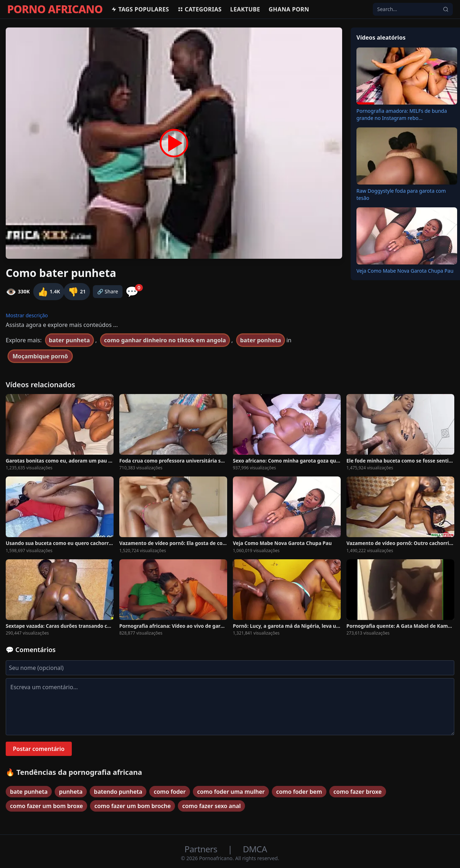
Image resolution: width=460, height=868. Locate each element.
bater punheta (69, 340)
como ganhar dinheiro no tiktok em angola (165, 340)
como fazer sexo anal (211, 806)
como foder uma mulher (231, 792)
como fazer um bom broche (132, 806)
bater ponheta (261, 340)
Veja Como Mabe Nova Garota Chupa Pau (405, 271)
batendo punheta (118, 792)
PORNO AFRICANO (55, 9)
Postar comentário (39, 749)
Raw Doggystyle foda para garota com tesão (401, 194)
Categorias (199, 9)
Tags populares (140, 9)
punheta (71, 792)
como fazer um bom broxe (46, 806)
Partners (202, 849)
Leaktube (245, 9)
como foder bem (299, 792)
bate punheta (29, 792)
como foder (169, 792)
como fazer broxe (358, 792)
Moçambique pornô (40, 356)
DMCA (255, 849)
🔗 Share (108, 291)
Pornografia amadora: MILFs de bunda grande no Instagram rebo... (402, 114)
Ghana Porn (289, 9)
